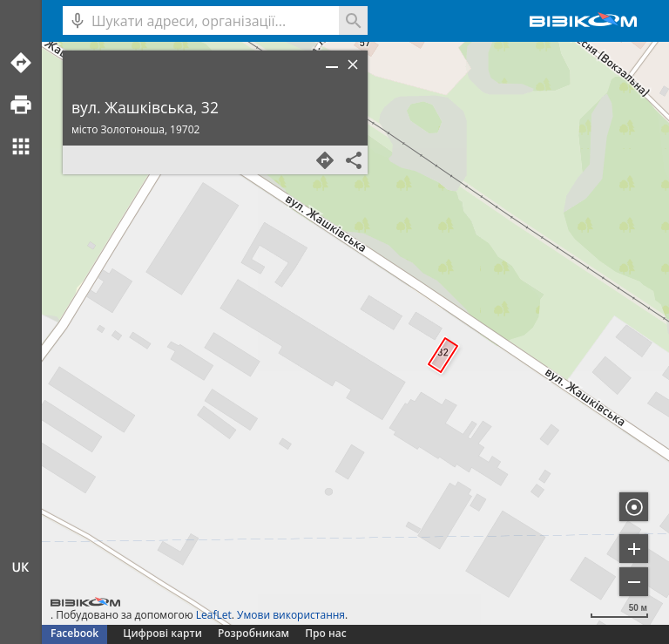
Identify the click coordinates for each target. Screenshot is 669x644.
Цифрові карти (162, 633)
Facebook (74, 633)
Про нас (325, 633)
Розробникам (253, 633)
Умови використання (291, 615)
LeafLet (214, 615)
